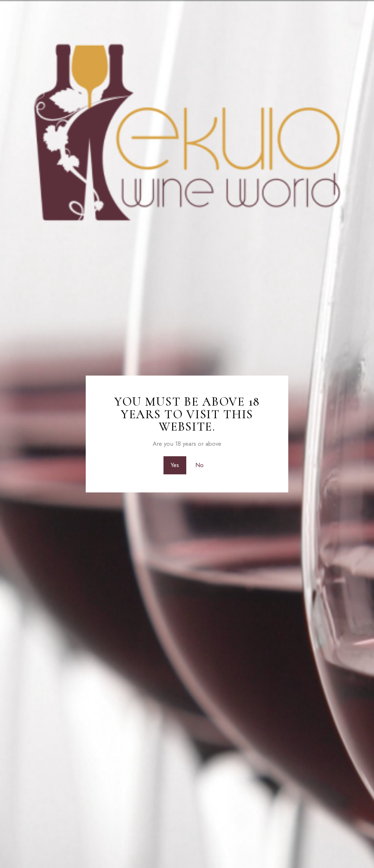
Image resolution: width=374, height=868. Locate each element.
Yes (175, 465)
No (199, 465)
